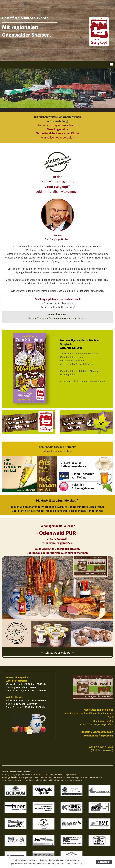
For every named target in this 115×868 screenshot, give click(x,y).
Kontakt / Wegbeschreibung (97, 732)
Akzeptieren (104, 862)
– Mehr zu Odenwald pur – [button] (57, 653)
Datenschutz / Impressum (99, 736)
